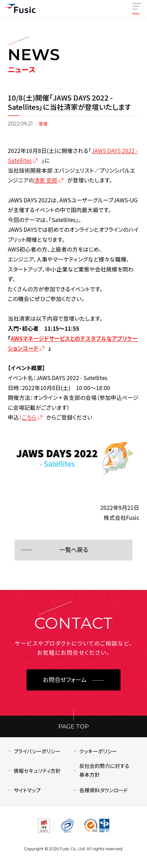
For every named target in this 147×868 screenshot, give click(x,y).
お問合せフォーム (65, 680)
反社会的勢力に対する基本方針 (104, 770)
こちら (29, 417)
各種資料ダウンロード (104, 790)
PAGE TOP (73, 726)
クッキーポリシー (98, 751)
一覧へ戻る (74, 550)
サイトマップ (27, 790)
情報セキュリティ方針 (37, 771)
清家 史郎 (46, 180)
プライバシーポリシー (37, 751)
